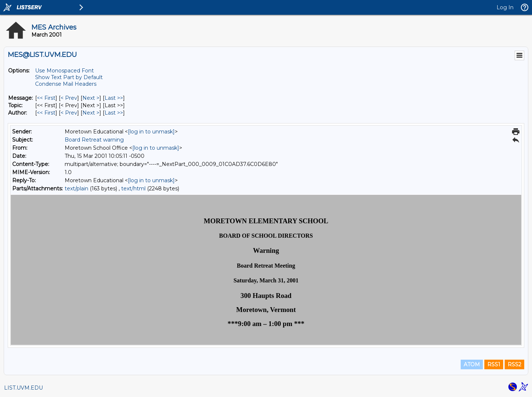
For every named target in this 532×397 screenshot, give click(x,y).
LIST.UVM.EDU (23, 388)
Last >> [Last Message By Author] (114, 113)
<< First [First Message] (46, 98)
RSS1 (494, 364)
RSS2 (514, 364)
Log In (505, 7)
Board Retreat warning (94, 140)
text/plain (76, 189)
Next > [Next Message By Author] (91, 113)
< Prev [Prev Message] (69, 98)
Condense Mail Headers (66, 84)
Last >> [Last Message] (114, 98)
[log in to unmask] (151, 132)
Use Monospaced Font (64, 71)
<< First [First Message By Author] (46, 113)
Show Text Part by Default (69, 77)
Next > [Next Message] (91, 98)
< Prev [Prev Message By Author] (69, 113)
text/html (133, 189)
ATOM (472, 364)
